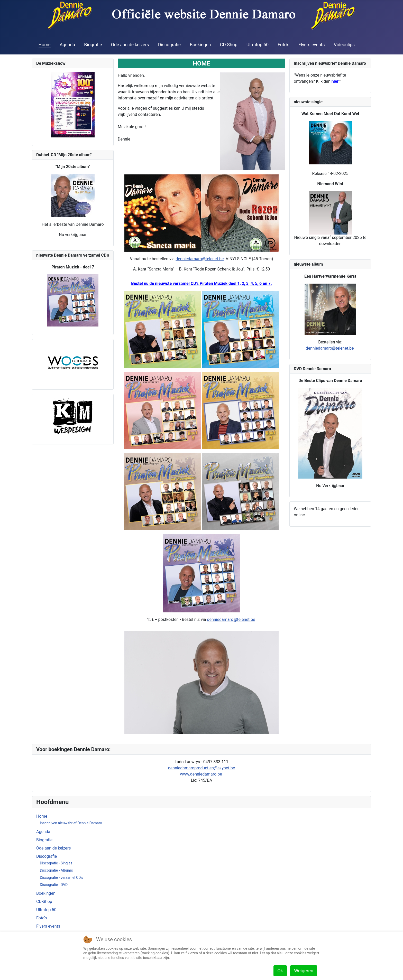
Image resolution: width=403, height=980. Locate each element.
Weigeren (304, 971)
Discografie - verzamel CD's (62, 878)
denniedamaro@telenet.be (200, 259)
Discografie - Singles (56, 863)
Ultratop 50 (258, 45)
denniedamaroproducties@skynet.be (201, 768)
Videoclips (344, 45)
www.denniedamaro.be (201, 774)
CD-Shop (229, 45)
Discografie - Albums (56, 870)
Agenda (67, 45)
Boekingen (200, 45)
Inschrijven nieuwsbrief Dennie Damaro (71, 823)
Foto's (283, 45)
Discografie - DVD (54, 885)
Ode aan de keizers (130, 45)
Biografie (93, 45)
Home (45, 45)
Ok (280, 971)
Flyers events (312, 45)
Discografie (169, 45)
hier (335, 81)
